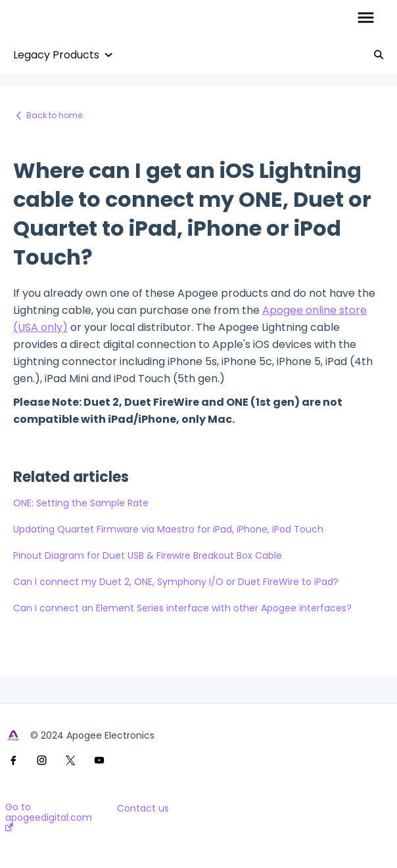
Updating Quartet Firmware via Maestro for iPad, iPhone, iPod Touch (168, 529)
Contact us (143, 808)
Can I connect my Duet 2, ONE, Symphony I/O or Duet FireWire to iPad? (176, 582)
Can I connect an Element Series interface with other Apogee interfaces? (182, 608)
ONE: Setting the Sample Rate (81, 503)
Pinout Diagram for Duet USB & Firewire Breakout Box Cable (148, 555)
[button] (366, 18)
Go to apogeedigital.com (49, 816)
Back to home (54, 115)
